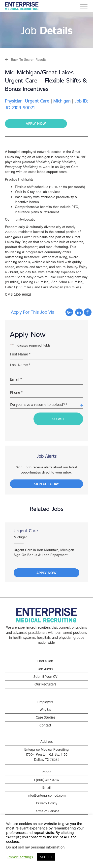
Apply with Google (69, 312)
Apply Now (47, 573)
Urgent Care (26, 531)
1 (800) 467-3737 (47, 780)
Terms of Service (47, 811)
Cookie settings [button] (20, 857)
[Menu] (84, 6)
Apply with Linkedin (79, 312)
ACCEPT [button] (46, 857)
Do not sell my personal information (35, 847)
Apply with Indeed (88, 312)
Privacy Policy (47, 803)
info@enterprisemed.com (47, 795)
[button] (26, 59)
